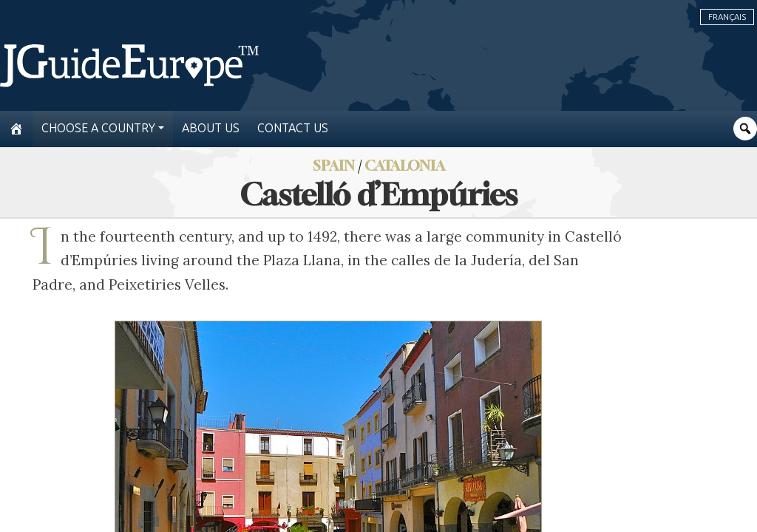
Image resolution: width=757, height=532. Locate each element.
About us (211, 128)
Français (727, 17)
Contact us (293, 128)
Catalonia (405, 165)
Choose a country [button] (98, 128)
